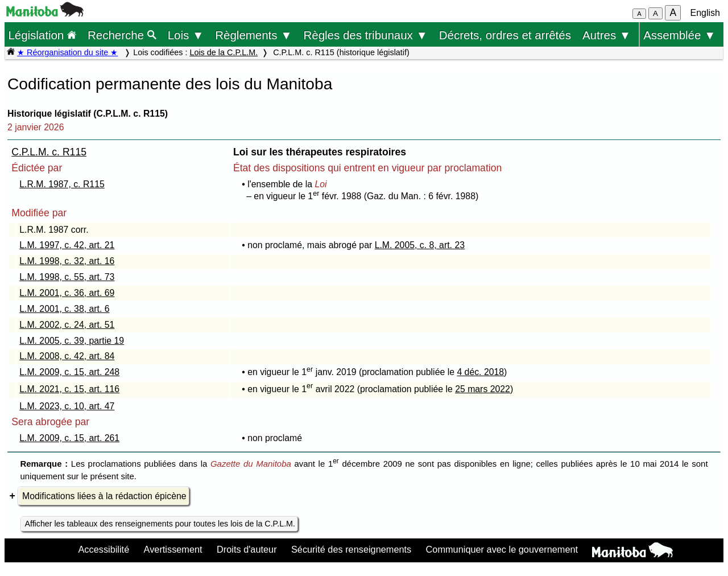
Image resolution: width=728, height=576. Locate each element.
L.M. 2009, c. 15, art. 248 (69, 372)
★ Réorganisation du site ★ (67, 52)
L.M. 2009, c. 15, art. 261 (69, 438)
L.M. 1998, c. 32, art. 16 (67, 261)
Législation (42, 35)
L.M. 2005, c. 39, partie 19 (72, 341)
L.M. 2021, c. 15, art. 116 (69, 389)
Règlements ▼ (253, 35)
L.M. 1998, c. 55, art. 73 (67, 277)
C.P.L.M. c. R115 (49, 152)
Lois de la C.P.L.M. (224, 52)
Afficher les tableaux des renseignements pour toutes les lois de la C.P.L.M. (160, 524)
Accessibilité (104, 549)
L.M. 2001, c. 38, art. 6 (64, 309)
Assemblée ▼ (679, 35)
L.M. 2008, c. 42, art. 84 (67, 356)
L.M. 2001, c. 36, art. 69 (67, 293)
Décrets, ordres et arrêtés (505, 35)
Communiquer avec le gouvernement (502, 549)
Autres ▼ (607, 35)
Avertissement (173, 549)
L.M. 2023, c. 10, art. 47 (67, 406)
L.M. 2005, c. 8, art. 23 (420, 245)
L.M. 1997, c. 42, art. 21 (67, 245)
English (705, 13)
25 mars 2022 (483, 389)
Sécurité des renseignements (351, 549)
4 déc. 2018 (480, 372)
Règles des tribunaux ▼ (366, 35)
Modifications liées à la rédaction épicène (104, 496)
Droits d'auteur (247, 549)
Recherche (122, 35)
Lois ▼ (186, 35)
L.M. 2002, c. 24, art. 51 (67, 325)
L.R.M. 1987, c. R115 (62, 184)
